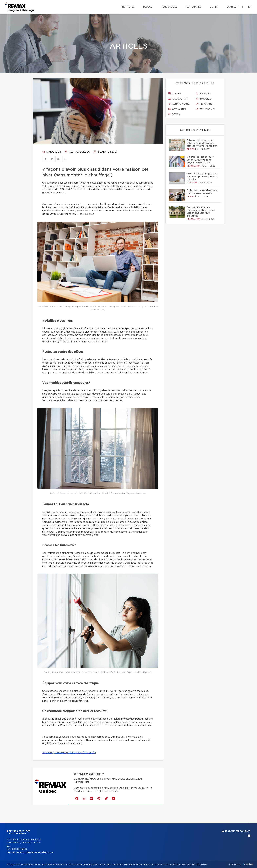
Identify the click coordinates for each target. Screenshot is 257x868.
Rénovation (205, 104)
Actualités (177, 109)
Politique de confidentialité (139, 865)
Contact (232, 7)
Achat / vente (179, 104)
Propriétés (128, 7)
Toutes (175, 94)
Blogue (148, 7)
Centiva (248, 864)
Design (174, 114)
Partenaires (193, 7)
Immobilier (52, 152)
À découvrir (178, 99)
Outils (214, 7)
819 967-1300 (20, 849)
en (250, 7)
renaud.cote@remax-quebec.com (34, 852)
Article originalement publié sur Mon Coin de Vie (69, 753)
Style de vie (205, 109)
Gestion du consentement (195, 865)
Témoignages (169, 7)
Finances (203, 94)
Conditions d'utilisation (167, 865)
